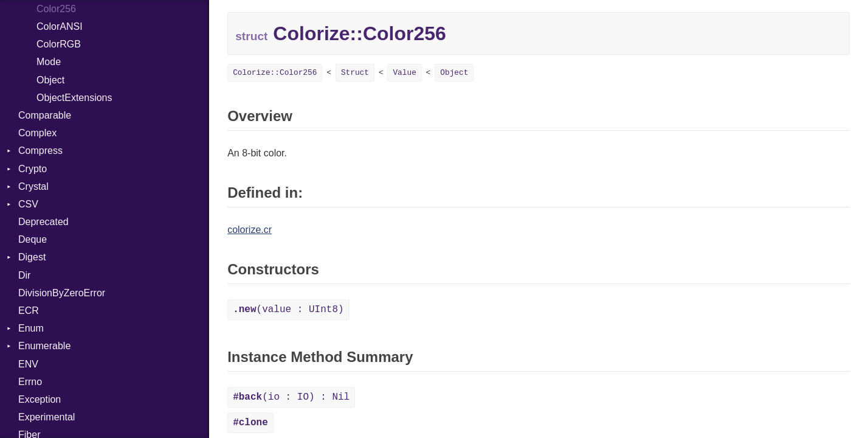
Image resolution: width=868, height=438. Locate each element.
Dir (24, 275)
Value (404, 73)
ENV (28, 364)
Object (50, 80)
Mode (49, 62)
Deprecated (43, 222)
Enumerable (44, 346)
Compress (40, 151)
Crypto (33, 169)
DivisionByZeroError (62, 293)
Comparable (45, 115)
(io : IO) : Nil (291, 397)
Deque (33, 239)
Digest (32, 257)
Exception (40, 399)
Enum (31, 328)
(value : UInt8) (288, 310)
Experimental (46, 417)
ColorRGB (59, 44)
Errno (30, 382)
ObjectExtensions (74, 98)
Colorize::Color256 (275, 73)
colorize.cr (250, 230)
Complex (37, 133)
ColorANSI (60, 26)
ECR (29, 311)
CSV (28, 204)
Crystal (33, 186)
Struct (355, 73)
